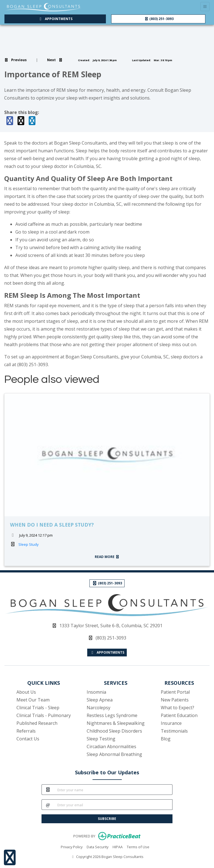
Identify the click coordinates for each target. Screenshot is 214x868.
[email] (113, 805)
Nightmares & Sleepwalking (116, 723)
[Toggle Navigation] (205, 7)
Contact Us (28, 739)
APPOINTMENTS (107, 652)
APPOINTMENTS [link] (55, 19)
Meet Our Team (33, 700)
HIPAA (118, 847)
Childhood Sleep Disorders (114, 731)
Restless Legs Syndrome (112, 715)
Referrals (26, 731)
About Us (26, 692)
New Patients (175, 700)
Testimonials (174, 731)
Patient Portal (175, 692)
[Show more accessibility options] (10, 858)
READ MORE (107, 557)
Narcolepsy (99, 708)
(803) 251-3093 (159, 19)
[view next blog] (55, 60)
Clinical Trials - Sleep (38, 708)
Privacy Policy (72, 847)
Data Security (98, 847)
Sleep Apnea (100, 700)
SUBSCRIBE (107, 819)
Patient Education (179, 715)
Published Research (37, 723)
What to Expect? (177, 708)
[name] (113, 790)
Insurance (171, 723)
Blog (166, 739)
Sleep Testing (101, 739)
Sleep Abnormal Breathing (114, 754)
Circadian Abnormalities (111, 747)
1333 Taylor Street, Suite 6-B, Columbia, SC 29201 (111, 626)
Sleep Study (28, 544)
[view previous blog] (15, 60)
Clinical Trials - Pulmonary (44, 715)
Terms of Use (138, 847)
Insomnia (96, 692)
